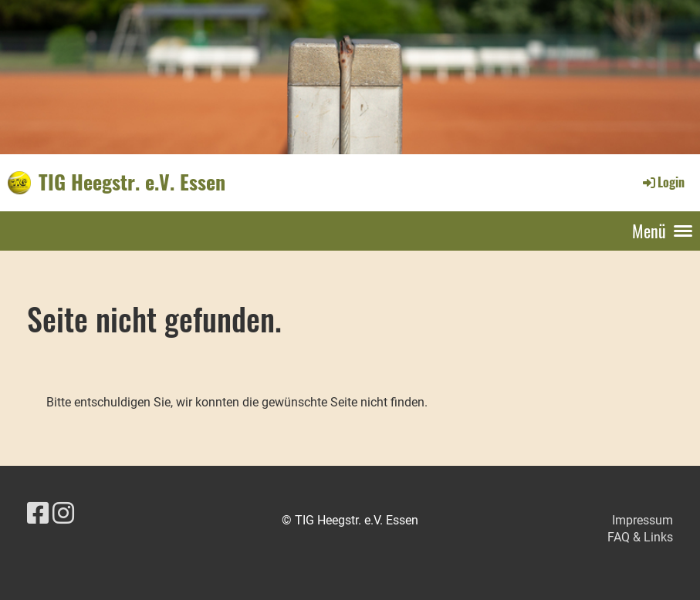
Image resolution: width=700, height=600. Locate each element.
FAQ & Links (640, 537)
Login (663, 182)
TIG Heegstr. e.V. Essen (132, 182)
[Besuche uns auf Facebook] (38, 514)
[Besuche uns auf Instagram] (63, 514)
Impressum (643, 520)
